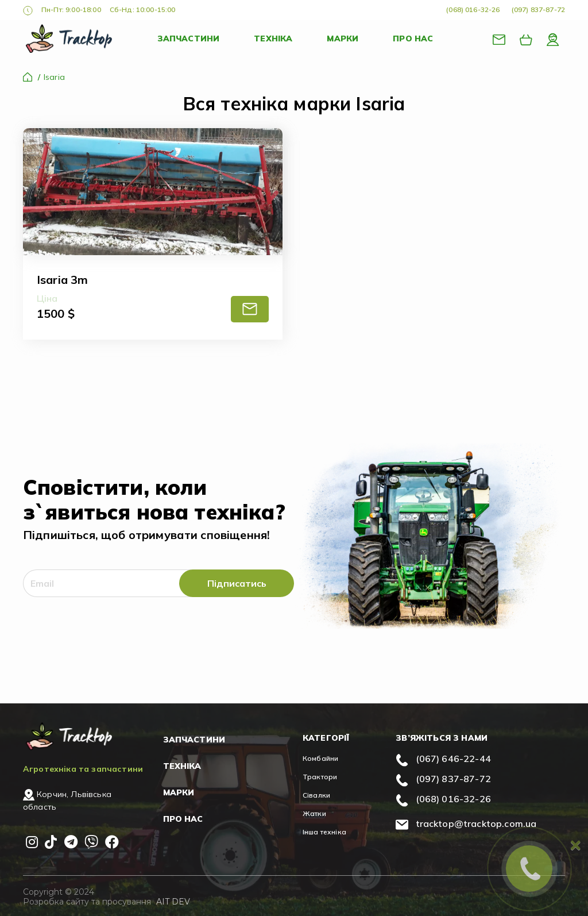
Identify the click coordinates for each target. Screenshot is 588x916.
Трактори (320, 777)
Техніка (273, 39)
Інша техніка (324, 832)
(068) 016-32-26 (473, 9)
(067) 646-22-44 (453, 759)
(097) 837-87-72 (538, 9)
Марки (343, 39)
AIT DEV (173, 902)
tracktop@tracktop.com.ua (476, 823)
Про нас (413, 39)
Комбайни (320, 758)
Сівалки (316, 795)
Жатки (314, 813)
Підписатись (237, 583)
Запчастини (189, 39)
